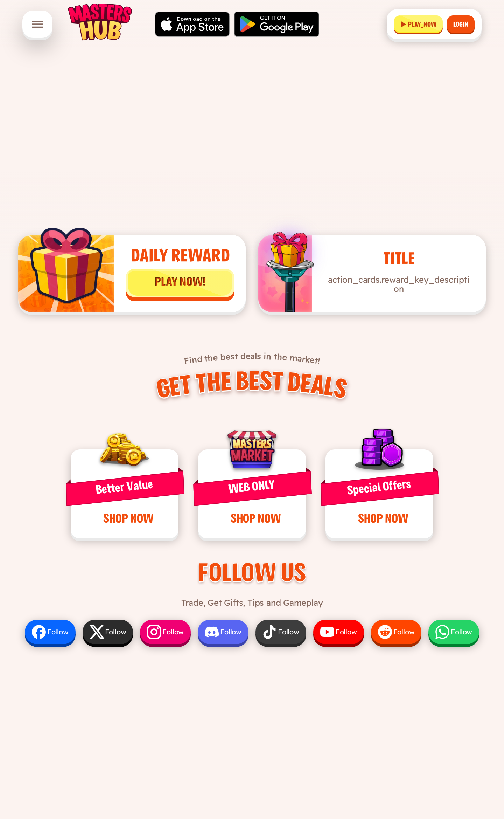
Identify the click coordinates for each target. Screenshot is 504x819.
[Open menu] (37, 24)
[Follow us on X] (108, 632)
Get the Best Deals (252, 387)
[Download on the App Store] (192, 24)
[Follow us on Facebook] (50, 632)
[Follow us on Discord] (223, 632)
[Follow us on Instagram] (165, 632)
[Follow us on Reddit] (396, 632)
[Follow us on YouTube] (339, 632)
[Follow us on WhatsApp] (454, 632)
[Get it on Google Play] (277, 24)
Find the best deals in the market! (252, 358)
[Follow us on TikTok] (281, 632)
